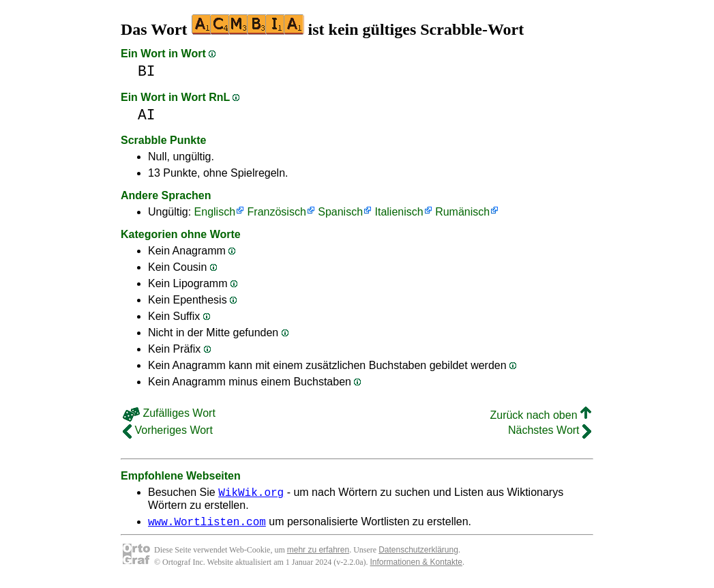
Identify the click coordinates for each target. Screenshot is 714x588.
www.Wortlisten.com (207, 525)
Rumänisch (462, 212)
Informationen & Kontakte (416, 566)
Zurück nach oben (540, 415)
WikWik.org (251, 494)
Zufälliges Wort (169, 413)
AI (147, 115)
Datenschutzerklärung (418, 554)
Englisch (215, 212)
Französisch (277, 212)
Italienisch (399, 212)
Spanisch (340, 212)
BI (147, 71)
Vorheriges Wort (168, 430)
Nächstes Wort (550, 430)
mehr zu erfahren (318, 554)
